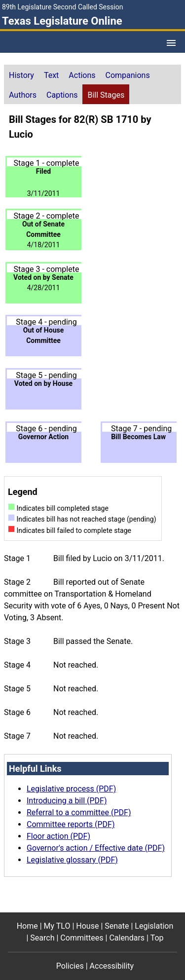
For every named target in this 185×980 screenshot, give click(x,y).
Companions (128, 75)
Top (157, 938)
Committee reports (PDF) (71, 824)
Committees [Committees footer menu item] (82, 938)
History (21, 75)
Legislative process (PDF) (71, 789)
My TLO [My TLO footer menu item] (57, 926)
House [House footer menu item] (87, 926)
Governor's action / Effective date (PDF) (96, 848)
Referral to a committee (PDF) (79, 812)
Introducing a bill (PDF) (67, 801)
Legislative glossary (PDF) (72, 860)
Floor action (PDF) (58, 836)
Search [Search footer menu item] (42, 938)
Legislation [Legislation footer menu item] (154, 926)
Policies (70, 966)
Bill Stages (106, 95)
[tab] (21, 75)
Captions (62, 95)
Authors (23, 95)
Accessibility (112, 966)
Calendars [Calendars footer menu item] (127, 938)
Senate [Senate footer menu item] (117, 926)
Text (51, 75)
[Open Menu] (171, 43)
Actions (82, 75)
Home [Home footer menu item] (27, 926)
